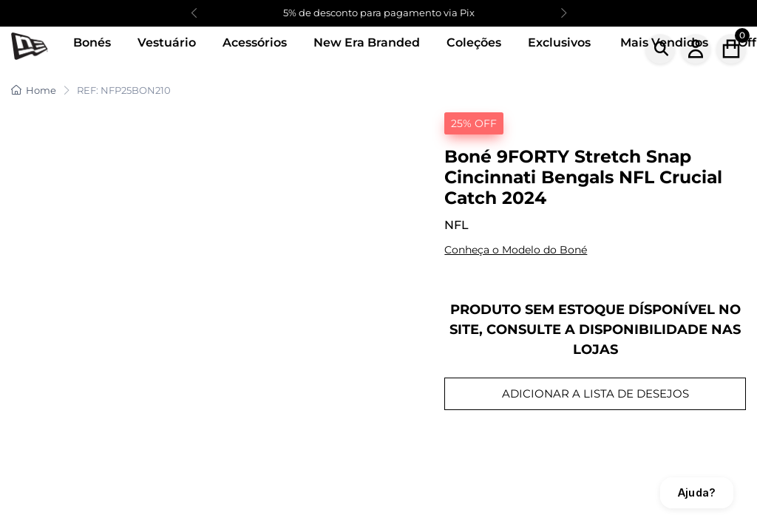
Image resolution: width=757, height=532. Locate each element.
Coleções (474, 42)
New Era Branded (367, 42)
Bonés (92, 42)
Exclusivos (559, 42)
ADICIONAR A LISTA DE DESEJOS (595, 393)
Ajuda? (697, 492)
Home (34, 90)
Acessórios (255, 42)
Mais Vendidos (664, 42)
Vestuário (167, 42)
